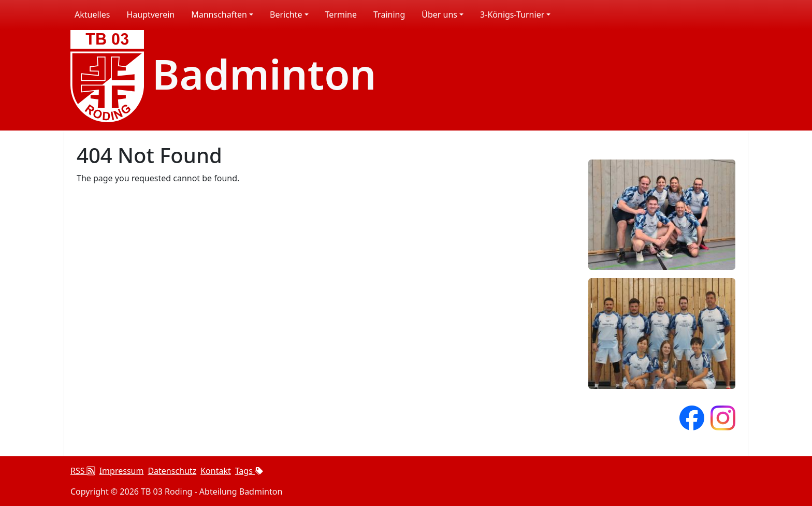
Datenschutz (172, 471)
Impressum (122, 471)
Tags (249, 471)
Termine (341, 15)
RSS (83, 471)
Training (389, 15)
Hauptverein (150, 15)
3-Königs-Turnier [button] (512, 15)
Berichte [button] (286, 15)
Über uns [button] (439, 15)
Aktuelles (92, 15)
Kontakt (216, 471)
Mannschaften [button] (219, 15)
